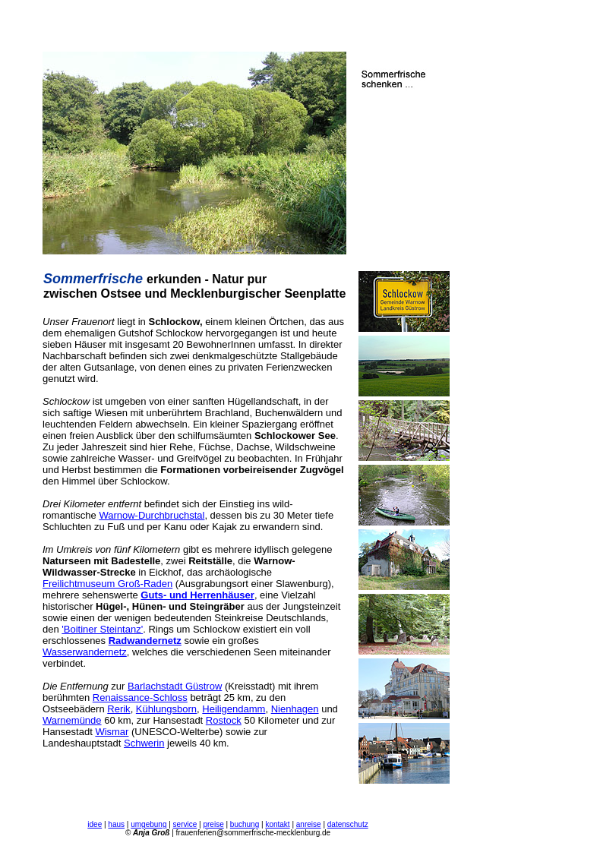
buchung (245, 824)
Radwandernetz (145, 641)
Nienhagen (295, 709)
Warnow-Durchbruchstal (152, 515)
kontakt (277, 824)
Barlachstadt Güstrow (175, 686)
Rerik (118, 709)
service (185, 824)
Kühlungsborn (166, 709)
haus (116, 824)
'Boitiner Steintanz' (102, 629)
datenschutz (348, 824)
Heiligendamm (234, 709)
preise (213, 824)
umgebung (148, 824)
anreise (309, 824)
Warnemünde (72, 720)
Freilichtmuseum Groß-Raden (107, 584)
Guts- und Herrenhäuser (197, 595)
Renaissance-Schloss (140, 698)
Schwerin (144, 743)
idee (95, 824)
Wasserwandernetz (85, 652)
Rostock (224, 720)
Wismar (112, 732)
